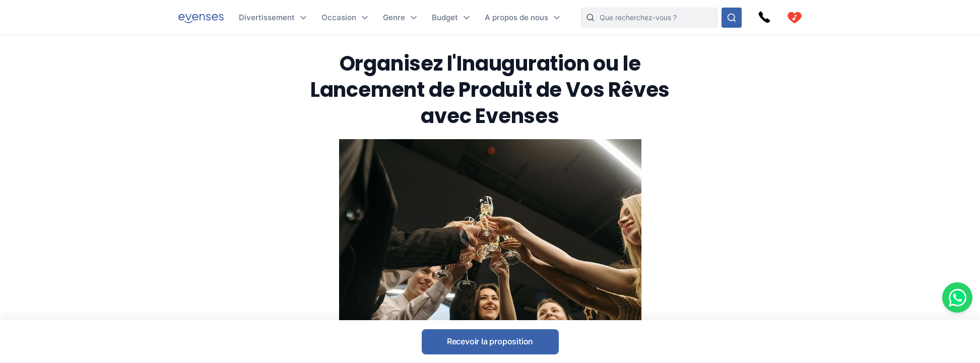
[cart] (795, 18)
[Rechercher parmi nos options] (732, 18)
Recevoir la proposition (490, 341)
